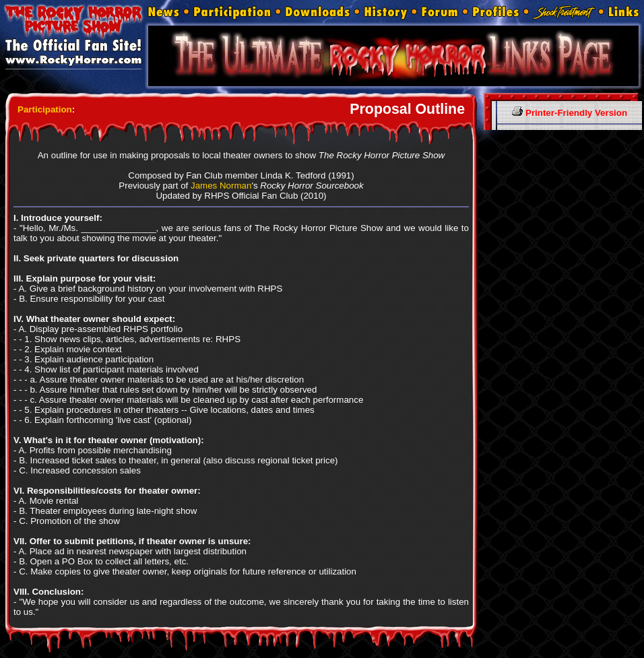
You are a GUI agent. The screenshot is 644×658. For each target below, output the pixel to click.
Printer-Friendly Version (570, 113)
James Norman (221, 186)
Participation (45, 109)
